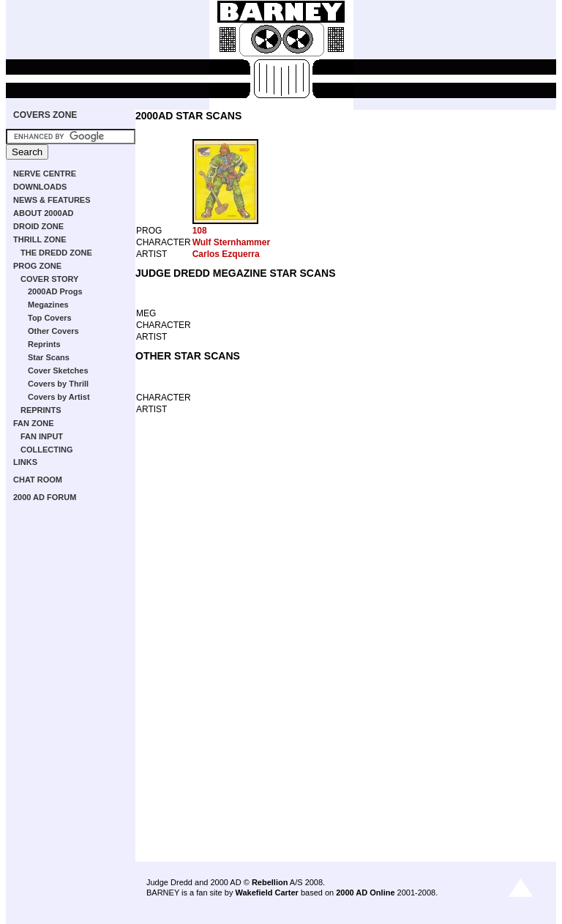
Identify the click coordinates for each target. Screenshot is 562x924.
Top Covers (50, 318)
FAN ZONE (34, 423)
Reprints (44, 344)
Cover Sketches (58, 370)
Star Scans (49, 357)
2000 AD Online (365, 893)
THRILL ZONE (40, 239)
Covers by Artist (59, 397)
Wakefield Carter (266, 893)
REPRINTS (41, 410)
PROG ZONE (37, 266)
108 (200, 231)
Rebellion (270, 882)
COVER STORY (49, 279)
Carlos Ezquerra (226, 254)
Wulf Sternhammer (231, 242)
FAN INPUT (42, 436)
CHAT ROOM (38, 480)
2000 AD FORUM (45, 497)
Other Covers (53, 331)
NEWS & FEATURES (52, 200)
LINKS (25, 462)
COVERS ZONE (45, 115)
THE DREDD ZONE (56, 253)
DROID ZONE (38, 226)
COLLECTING (47, 450)
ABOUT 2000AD (44, 213)
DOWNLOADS (40, 187)
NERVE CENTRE (45, 174)
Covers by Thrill (58, 384)
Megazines (48, 305)
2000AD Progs (55, 291)
